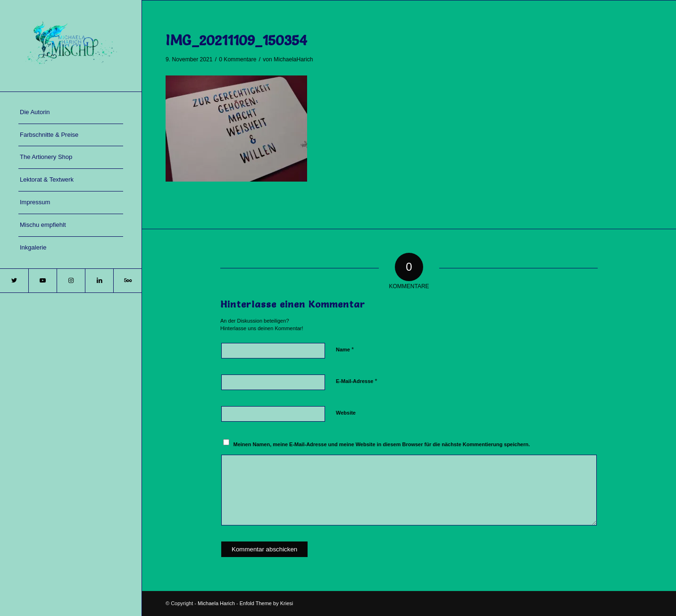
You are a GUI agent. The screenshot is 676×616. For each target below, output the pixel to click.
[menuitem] (71, 113)
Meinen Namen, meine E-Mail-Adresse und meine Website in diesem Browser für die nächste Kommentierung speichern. (382, 444)
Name (345, 349)
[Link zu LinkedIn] (99, 281)
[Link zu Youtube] (42, 281)
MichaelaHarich (293, 59)
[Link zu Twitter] (14, 281)
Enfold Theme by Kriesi (267, 603)
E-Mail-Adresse (357, 381)
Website (346, 413)
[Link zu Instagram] (71, 281)
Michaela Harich (216, 603)
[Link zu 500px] (127, 281)
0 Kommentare (238, 59)
